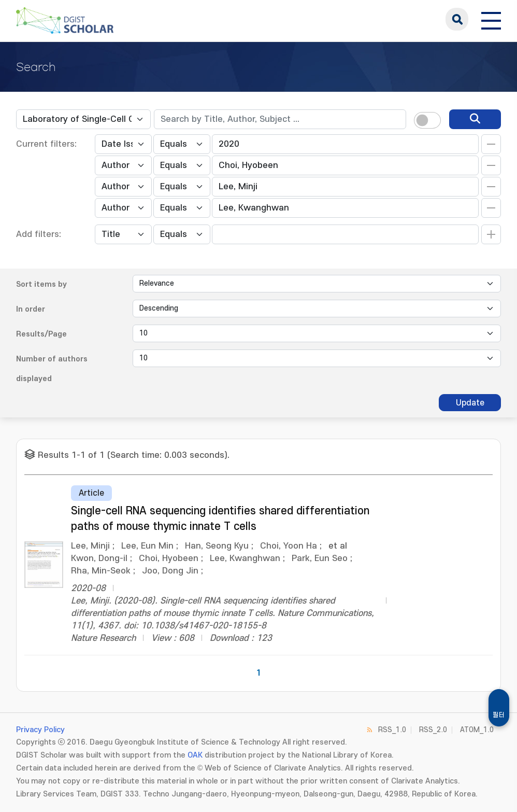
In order (31, 309)
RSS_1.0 (392, 730)
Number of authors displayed (52, 369)
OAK (195, 755)
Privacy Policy (40, 730)
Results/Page (41, 334)
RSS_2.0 (433, 730)
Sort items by (41, 284)
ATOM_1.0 (477, 730)
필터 (499, 715)
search (457, 19)
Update (470, 403)
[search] (475, 119)
